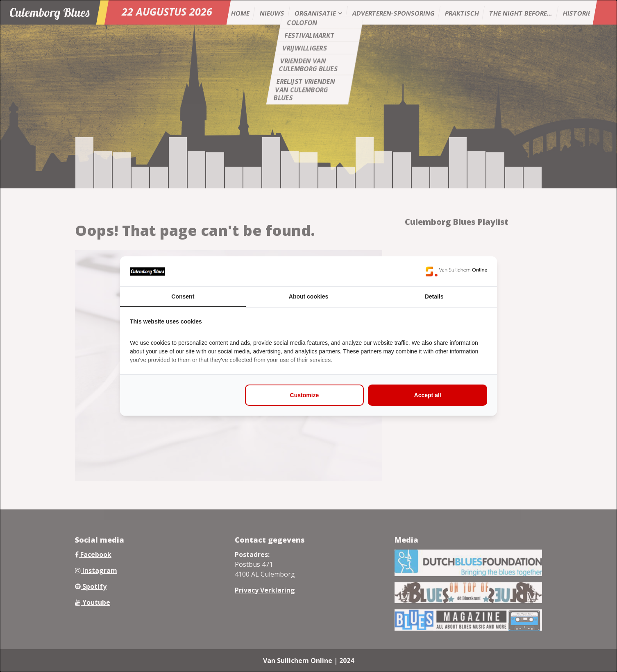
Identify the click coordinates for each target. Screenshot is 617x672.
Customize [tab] (305, 395)
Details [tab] (434, 296)
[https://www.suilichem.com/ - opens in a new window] (456, 271)
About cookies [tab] (308, 296)
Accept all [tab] (428, 395)
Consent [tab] (183, 296)
